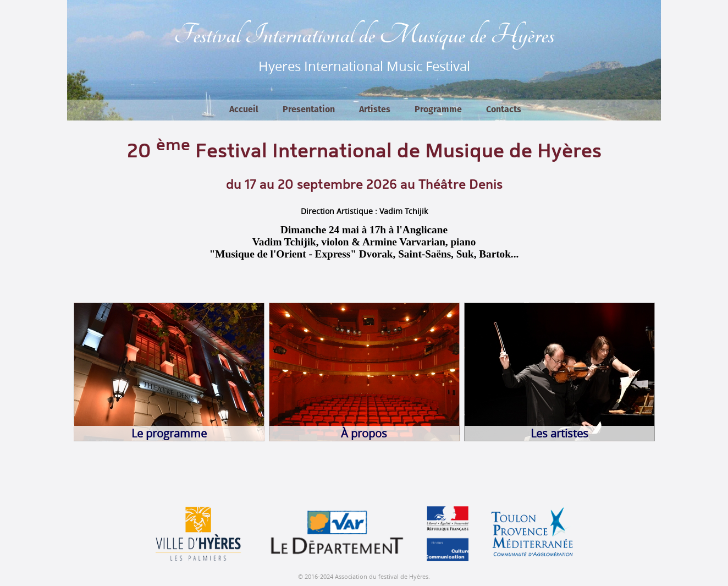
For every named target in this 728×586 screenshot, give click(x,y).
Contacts (504, 110)
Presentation (309, 110)
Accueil (244, 110)
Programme (438, 110)
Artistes (375, 110)
